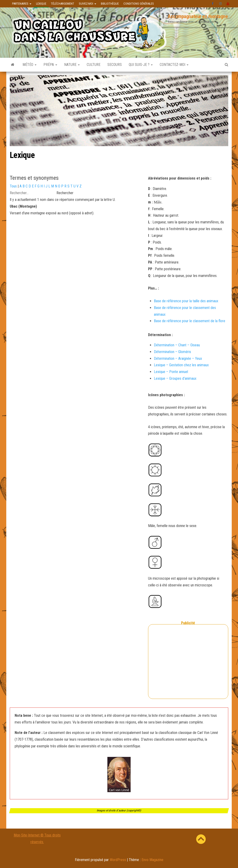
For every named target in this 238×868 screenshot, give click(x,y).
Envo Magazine (152, 860)
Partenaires (22, 4)
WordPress (118, 860)
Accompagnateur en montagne (198, 16)
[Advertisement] (188, 667)
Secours (115, 65)
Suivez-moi (88, 4)
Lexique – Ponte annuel (171, 372)
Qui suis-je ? (141, 65)
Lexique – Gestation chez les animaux (181, 365)
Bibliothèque (110, 4)
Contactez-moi (174, 65)
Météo (30, 65)
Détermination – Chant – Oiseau (177, 345)
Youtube (228, 4)
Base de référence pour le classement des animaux (185, 311)
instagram (221, 4)
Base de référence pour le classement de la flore (190, 321)
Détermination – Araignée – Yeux (178, 358)
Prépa (50, 65)
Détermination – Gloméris (172, 352)
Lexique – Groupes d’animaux (175, 378)
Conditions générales (139, 4)
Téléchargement (63, 4)
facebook (213, 4)
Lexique (41, 4)
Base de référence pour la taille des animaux (186, 301)
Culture (94, 65)
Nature (72, 65)
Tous (13, 186)
